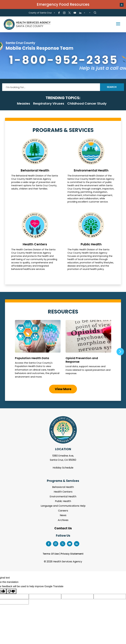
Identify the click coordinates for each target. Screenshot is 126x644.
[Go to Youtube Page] (75, 13)
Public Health (91, 241)
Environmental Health (91, 171)
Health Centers (35, 241)
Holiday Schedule (63, 468)
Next (120, 352)
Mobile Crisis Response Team (63, 56)
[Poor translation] (11, 591)
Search (112, 87)
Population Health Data (38, 351)
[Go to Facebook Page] (59, 13)
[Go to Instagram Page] (64, 13)
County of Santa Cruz (40, 13)
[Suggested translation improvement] (45, 597)
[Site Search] (95, 13)
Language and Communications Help (63, 506)
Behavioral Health (35, 171)
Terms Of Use (51, 554)
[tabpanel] (63, 56)
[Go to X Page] (70, 13)
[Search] (51, 87)
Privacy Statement (72, 554)
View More (63, 389)
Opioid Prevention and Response (88, 351)
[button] (122, 5)
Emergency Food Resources (63, 4)
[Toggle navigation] (117, 24)
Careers (63, 511)
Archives (63, 520)
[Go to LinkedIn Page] (80, 13)
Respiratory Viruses (49, 104)
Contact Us (63, 528)
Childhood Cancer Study (87, 104)
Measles (24, 104)
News (63, 515)
